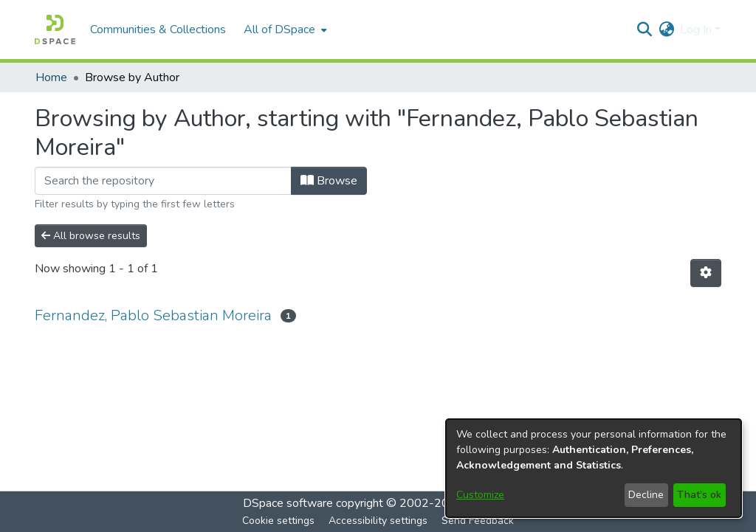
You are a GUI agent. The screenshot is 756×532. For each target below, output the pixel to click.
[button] (55, 30)
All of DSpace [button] (279, 30)
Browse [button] (329, 181)
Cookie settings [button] (278, 521)
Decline (646, 495)
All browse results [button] (91, 236)
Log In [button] (697, 30)
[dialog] (594, 468)
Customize (480, 495)
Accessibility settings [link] (378, 521)
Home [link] (51, 77)
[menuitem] (284, 30)
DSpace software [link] (288, 503)
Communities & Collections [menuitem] (158, 30)
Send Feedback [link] (478, 521)
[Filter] (163, 181)
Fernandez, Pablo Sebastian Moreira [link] (153, 315)
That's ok (699, 495)
